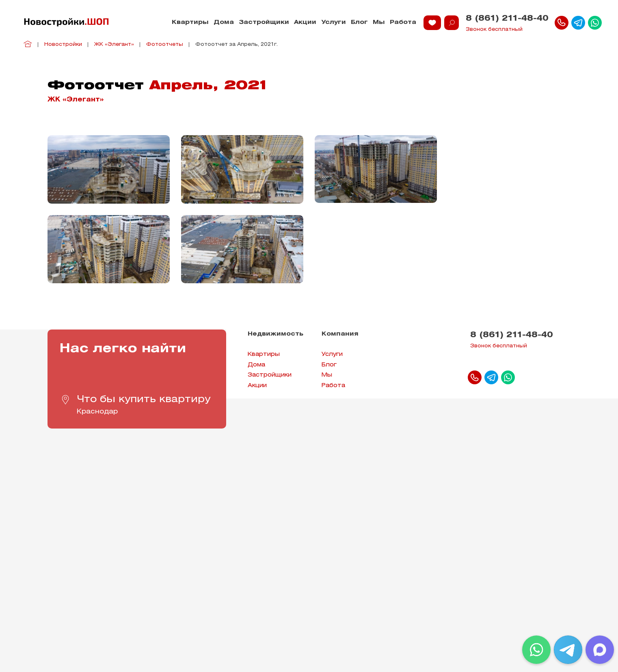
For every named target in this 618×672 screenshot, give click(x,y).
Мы (379, 23)
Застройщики (264, 23)
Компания (340, 334)
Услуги (334, 23)
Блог (359, 23)
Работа (403, 23)
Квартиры (190, 23)
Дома (224, 23)
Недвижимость (276, 334)
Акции (305, 23)
